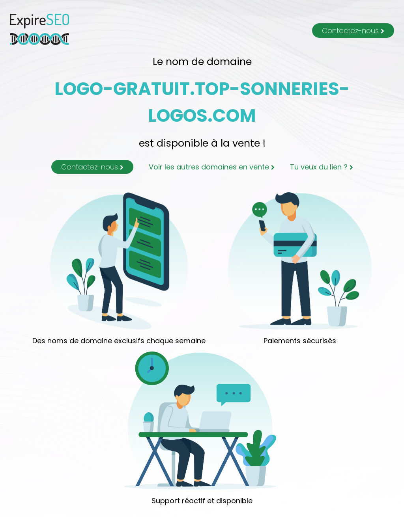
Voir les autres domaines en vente (212, 167)
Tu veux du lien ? (322, 167)
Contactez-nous (353, 31)
